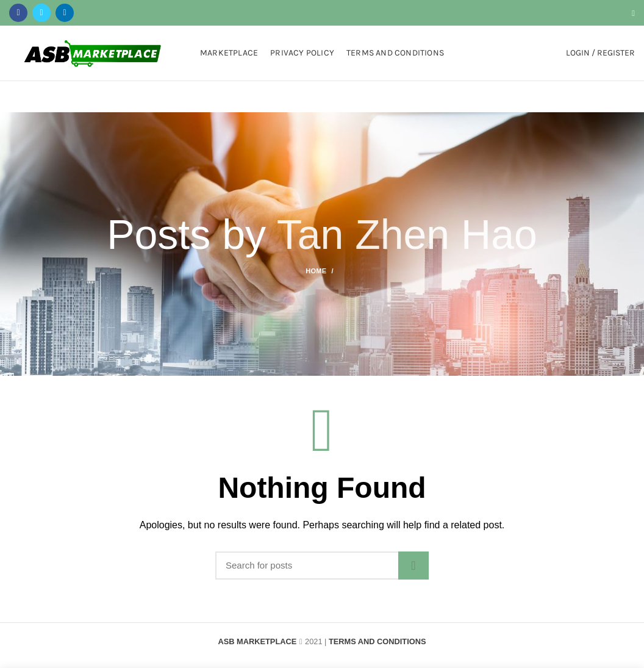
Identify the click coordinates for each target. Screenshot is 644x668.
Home (316, 271)
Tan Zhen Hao (407, 234)
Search (413, 566)
